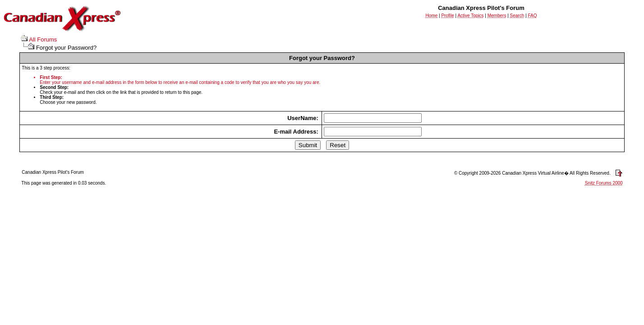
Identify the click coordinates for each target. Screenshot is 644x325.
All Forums (43, 39)
